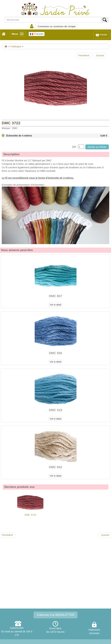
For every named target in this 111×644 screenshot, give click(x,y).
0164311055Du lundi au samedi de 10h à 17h (17, 631)
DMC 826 (55, 353)
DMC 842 (55, 467)
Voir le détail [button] (55, 305)
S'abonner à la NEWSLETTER (55, 615)
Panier (101, 35)
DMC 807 (55, 296)
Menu (19, 35)
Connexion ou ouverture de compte (57, 26)
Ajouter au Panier (97, 147)
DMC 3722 (30, 504)
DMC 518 (55, 410)
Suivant (100, 55)
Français (37, 34)
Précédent (84, 55)
